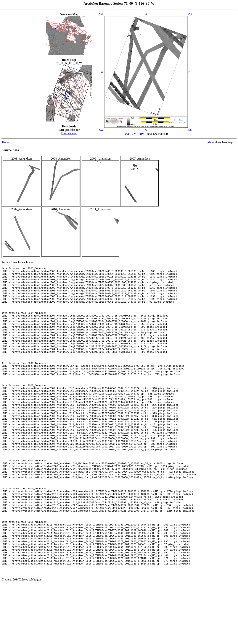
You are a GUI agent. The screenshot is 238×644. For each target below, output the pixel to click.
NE (190, 14)
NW (101, 14)
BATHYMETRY (134, 134)
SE (190, 130)
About (211, 142)
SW (101, 130)
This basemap (69, 133)
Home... (7, 142)
